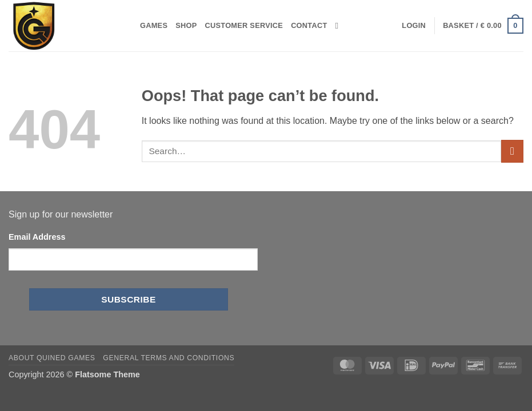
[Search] (340, 26)
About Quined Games (52, 358)
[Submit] (512, 151)
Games (154, 25)
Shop (186, 25)
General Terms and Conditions (169, 358)
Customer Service (244, 25)
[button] (414, 26)
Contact (309, 25)
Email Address (37, 237)
